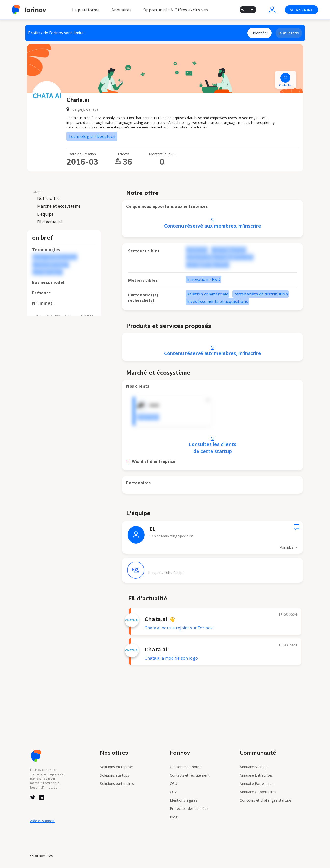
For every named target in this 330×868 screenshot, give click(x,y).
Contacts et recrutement (190, 775)
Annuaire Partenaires (257, 784)
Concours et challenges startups (266, 800)
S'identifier (259, 33)
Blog (173, 817)
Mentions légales (184, 800)
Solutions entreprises (117, 767)
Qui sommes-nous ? (186, 767)
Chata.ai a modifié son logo (171, 658)
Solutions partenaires (117, 784)
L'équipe (45, 214)
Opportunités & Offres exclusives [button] (176, 10)
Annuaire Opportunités (258, 792)
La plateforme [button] (86, 10)
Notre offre (48, 198)
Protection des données (189, 809)
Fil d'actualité (50, 222)
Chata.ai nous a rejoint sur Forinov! (179, 628)
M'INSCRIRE (302, 10)
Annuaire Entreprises (256, 775)
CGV (173, 792)
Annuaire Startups (254, 767)
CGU (173, 784)
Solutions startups (114, 775)
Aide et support (43, 821)
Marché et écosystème (59, 206)
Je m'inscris (289, 33)
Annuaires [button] (121, 10)
